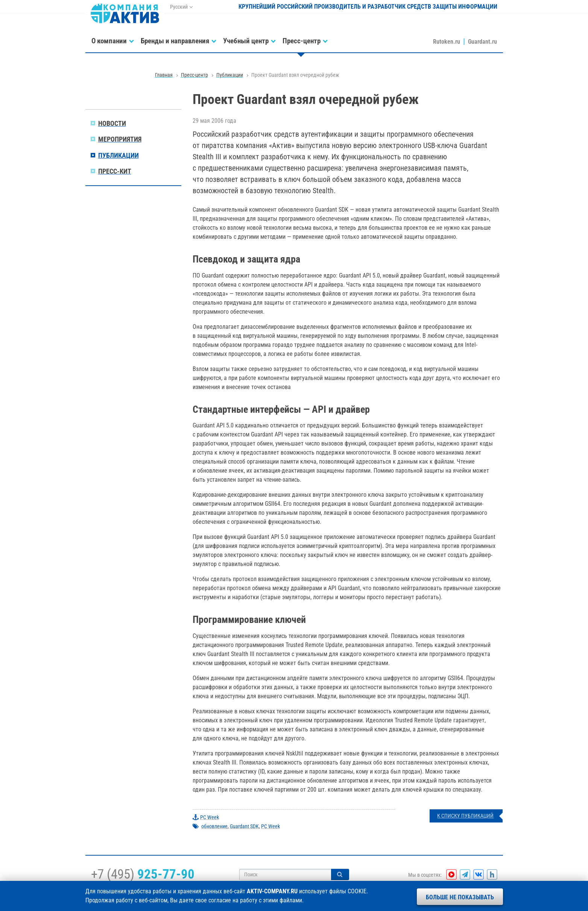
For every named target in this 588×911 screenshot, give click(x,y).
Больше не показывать (460, 897)
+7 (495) (143, 874)
